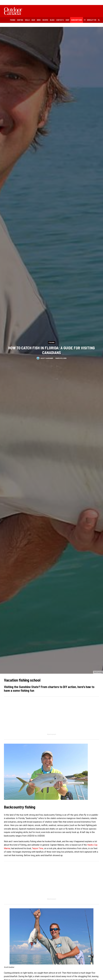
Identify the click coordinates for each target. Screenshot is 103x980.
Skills (27, 20)
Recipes (45, 20)
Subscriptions (77, 20)
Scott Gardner (47, 359)
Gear (33, 20)
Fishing (13, 20)
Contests (60, 20)
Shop (67, 20)
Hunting (20, 20)
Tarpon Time (38, 848)
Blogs (52, 20)
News (39, 20)
